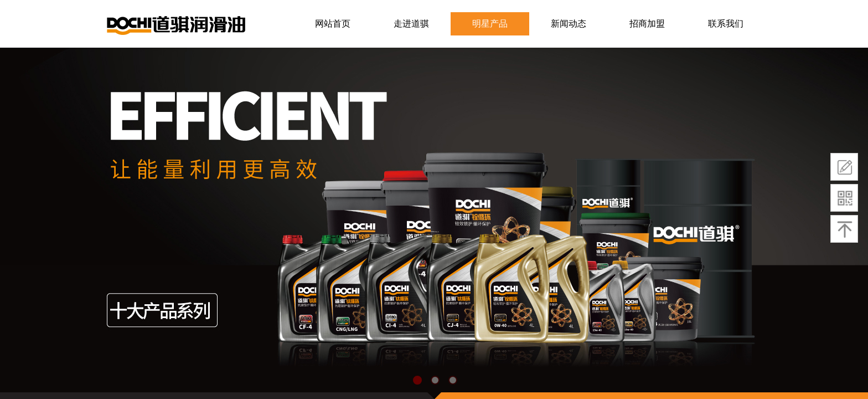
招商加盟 (647, 24)
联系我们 (726, 24)
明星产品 (490, 24)
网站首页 (333, 24)
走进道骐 (411, 24)
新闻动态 (569, 24)
